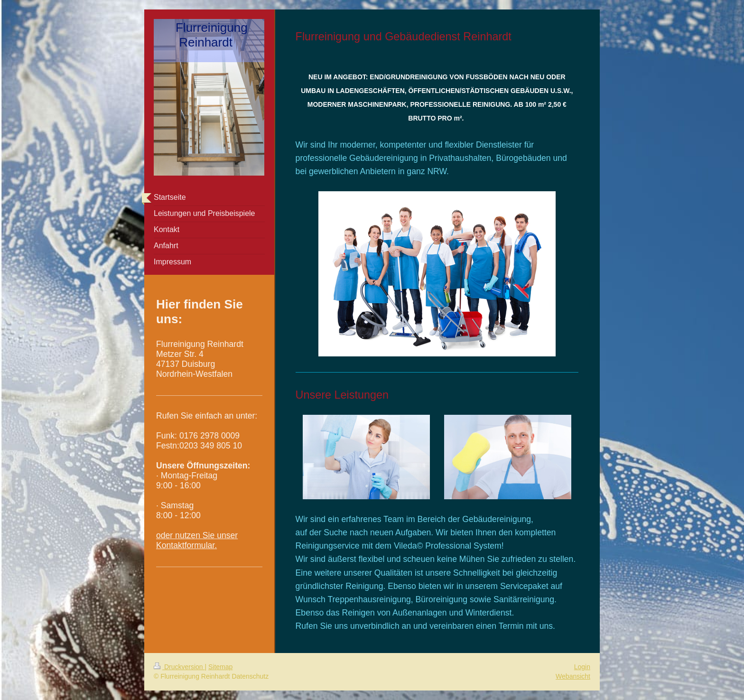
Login (582, 667)
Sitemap (220, 667)
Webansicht (573, 676)
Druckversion (179, 667)
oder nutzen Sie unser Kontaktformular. (197, 540)
